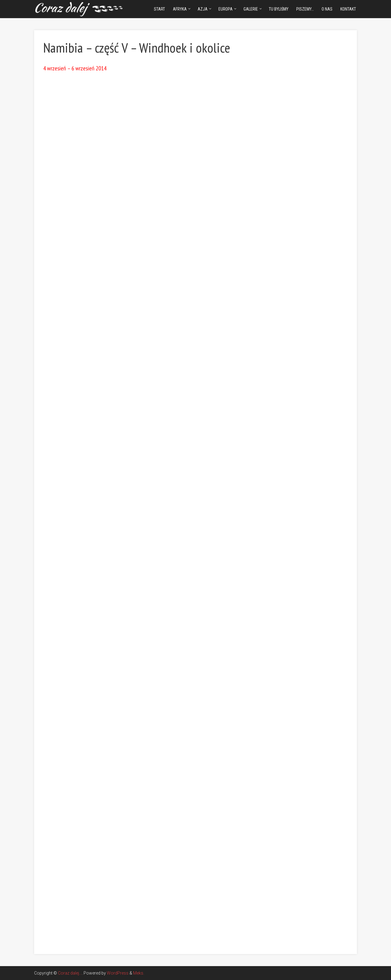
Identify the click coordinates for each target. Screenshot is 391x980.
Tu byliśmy (279, 9)
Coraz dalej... (70, 973)
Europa (226, 9)
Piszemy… (305, 9)
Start (159, 9)
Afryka (180, 9)
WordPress (118, 973)
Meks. (139, 973)
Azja (203, 9)
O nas (327, 9)
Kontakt (348, 9)
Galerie (251, 9)
